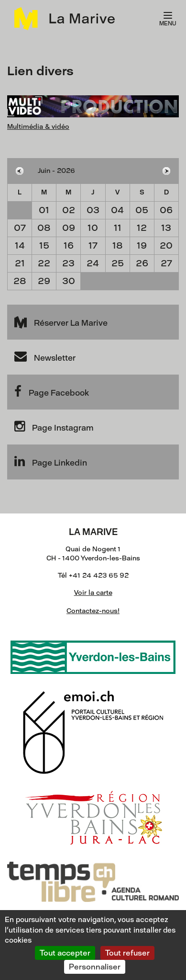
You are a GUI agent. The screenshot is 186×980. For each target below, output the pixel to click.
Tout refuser (127, 953)
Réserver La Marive (61, 321)
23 (68, 263)
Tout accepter (65, 953)
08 (44, 228)
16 (69, 245)
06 (166, 210)
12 (142, 228)
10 (93, 228)
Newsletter (45, 356)
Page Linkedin (51, 461)
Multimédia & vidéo (38, 127)
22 (44, 263)
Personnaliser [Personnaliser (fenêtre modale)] (95, 967)
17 (93, 245)
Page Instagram (54, 426)
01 (44, 210)
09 (69, 228)
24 (93, 263)
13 (166, 228)
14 (20, 245)
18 (118, 245)
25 (118, 263)
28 (20, 281)
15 (44, 245)
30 (69, 281)
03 (93, 210)
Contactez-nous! (93, 611)
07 (20, 228)
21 (20, 263)
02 (69, 210)
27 (166, 263)
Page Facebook (52, 391)
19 (142, 245)
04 (117, 210)
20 (166, 245)
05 (142, 210)
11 (118, 228)
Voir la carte (93, 593)
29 (44, 281)
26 (142, 263)
